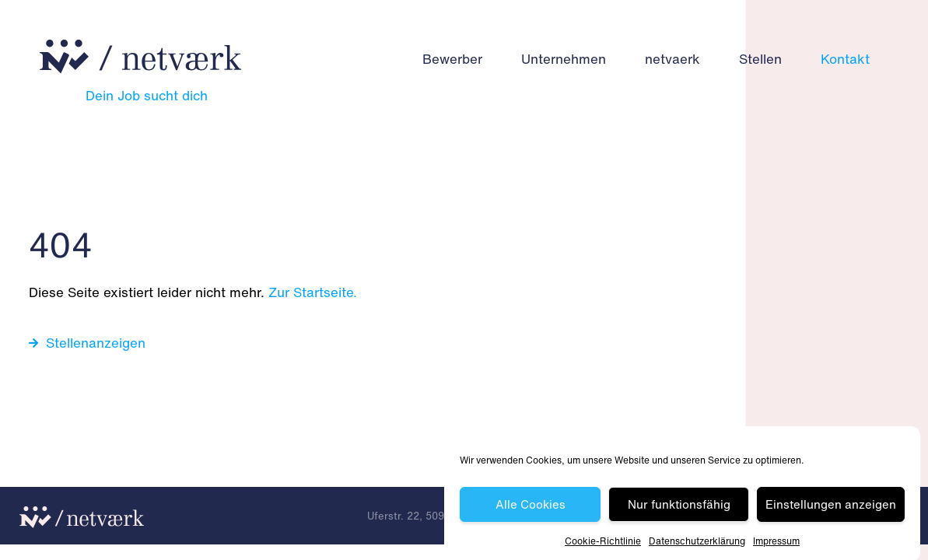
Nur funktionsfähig (679, 506)
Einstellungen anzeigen (831, 506)
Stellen (760, 59)
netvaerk (672, 59)
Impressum (776, 543)
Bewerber (452, 59)
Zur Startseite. (313, 292)
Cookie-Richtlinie (603, 543)
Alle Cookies (531, 506)
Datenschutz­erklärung (697, 543)
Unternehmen (564, 59)
